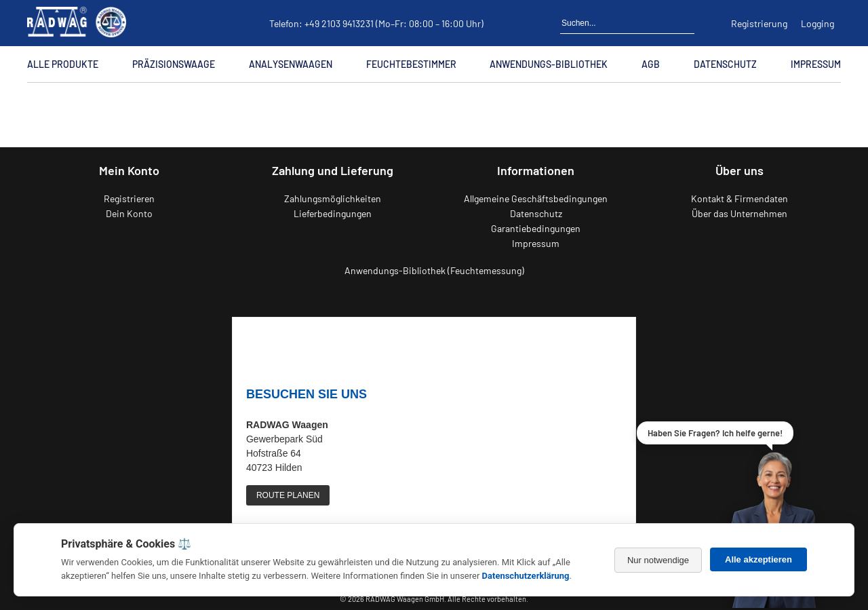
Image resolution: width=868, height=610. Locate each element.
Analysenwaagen (291, 64)
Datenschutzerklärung (526, 576)
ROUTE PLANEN (288, 495)
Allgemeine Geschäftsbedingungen (536, 198)
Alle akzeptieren (758, 559)
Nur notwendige (658, 560)
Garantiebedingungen (536, 228)
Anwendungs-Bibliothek (549, 64)
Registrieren (129, 198)
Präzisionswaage (174, 64)
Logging (817, 23)
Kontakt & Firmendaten (739, 198)
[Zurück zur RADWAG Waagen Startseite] (77, 23)
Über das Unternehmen (739, 213)
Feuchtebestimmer (411, 64)
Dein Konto (129, 213)
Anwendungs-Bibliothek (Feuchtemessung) (434, 270)
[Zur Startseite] (32, 101)
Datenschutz (725, 64)
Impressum (816, 64)
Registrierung (759, 23)
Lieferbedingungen (333, 213)
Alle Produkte (63, 64)
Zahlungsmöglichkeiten (333, 198)
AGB (651, 64)
